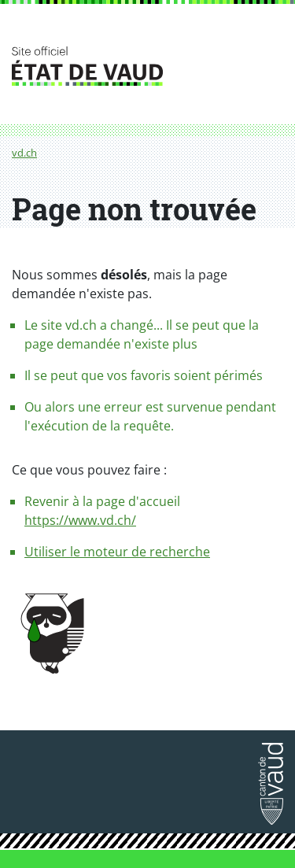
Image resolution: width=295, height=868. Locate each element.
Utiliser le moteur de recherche (117, 552)
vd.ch (24, 153)
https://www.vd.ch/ (80, 520)
